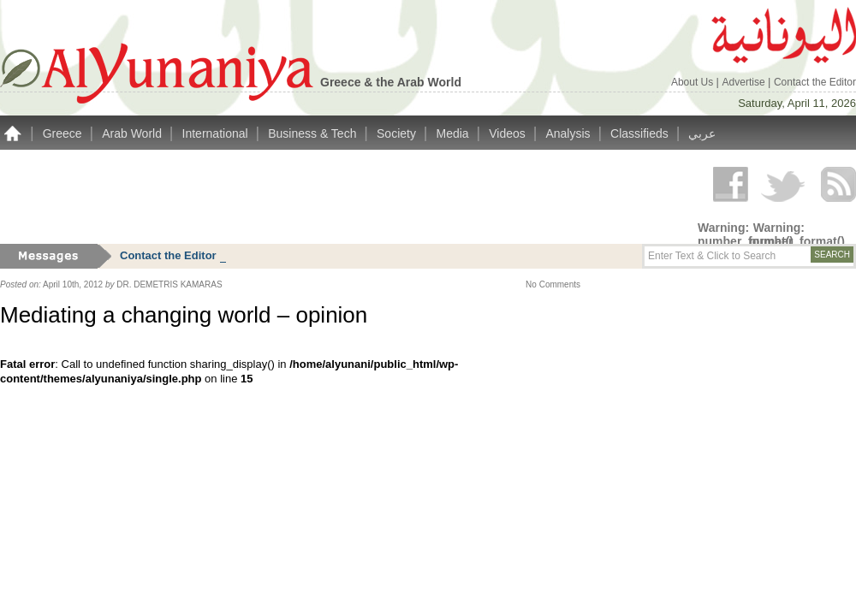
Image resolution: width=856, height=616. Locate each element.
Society (398, 133)
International (217, 133)
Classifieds (641, 133)
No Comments (553, 284)
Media (455, 133)
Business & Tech (314, 133)
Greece (64, 133)
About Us (694, 82)
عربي (702, 133)
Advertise (745, 82)
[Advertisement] (312, 197)
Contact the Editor (815, 82)
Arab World (134, 133)
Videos (508, 133)
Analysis (569, 133)
